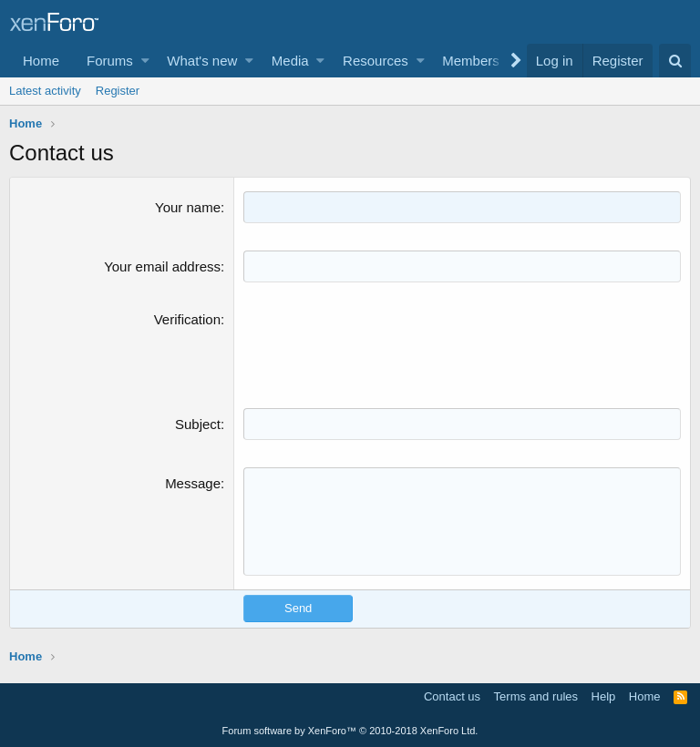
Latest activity (45, 91)
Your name (188, 207)
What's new (202, 61)
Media (290, 61)
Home (41, 61)
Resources (376, 61)
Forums (110, 61)
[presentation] (382, 345)
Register (118, 91)
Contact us (452, 696)
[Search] (675, 61)
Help (604, 696)
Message (193, 483)
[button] (145, 61)
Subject (198, 424)
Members (471, 61)
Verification (187, 319)
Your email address (162, 266)
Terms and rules (536, 696)
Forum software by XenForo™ (350, 731)
